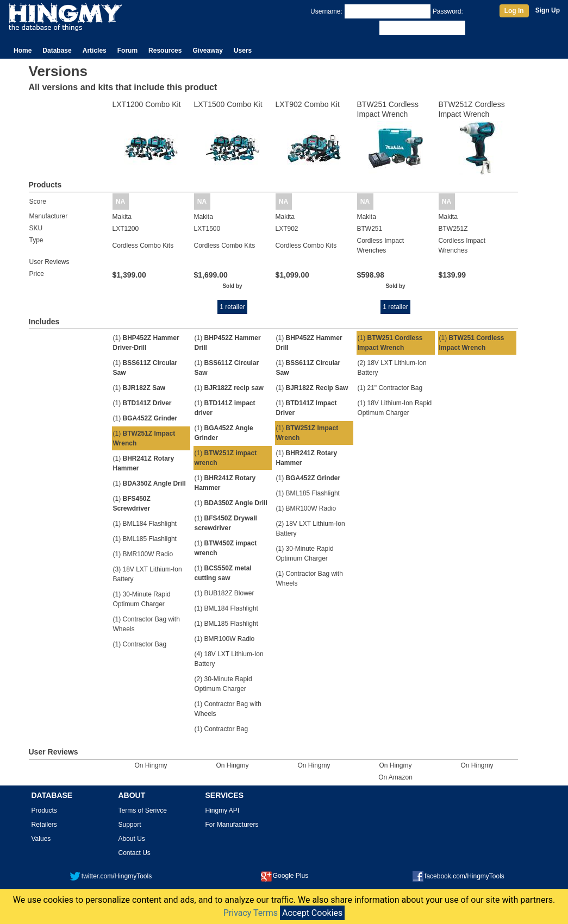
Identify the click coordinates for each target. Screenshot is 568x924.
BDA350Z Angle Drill (154, 483)
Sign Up (548, 10)
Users (243, 51)
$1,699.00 (211, 275)
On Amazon (395, 777)
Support (130, 825)
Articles (95, 51)
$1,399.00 (129, 275)
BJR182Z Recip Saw (317, 388)
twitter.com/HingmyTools (111, 876)
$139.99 (452, 275)
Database (57, 51)
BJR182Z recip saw (234, 388)
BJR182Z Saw (144, 388)
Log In (514, 11)
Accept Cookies (312, 913)
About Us (132, 839)
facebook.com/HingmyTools (458, 876)
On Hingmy (151, 765)
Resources (165, 51)
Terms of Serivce (143, 810)
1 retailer (232, 307)
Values (41, 839)
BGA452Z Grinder (150, 418)
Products (44, 810)
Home (23, 51)
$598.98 (371, 275)
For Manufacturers (232, 825)
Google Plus (285, 876)
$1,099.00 (292, 275)
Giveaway (207, 51)
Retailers (44, 825)
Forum (127, 51)
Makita (122, 217)
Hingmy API (223, 810)
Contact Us (135, 853)
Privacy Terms (251, 913)
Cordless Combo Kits (143, 246)
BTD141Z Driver (147, 403)
